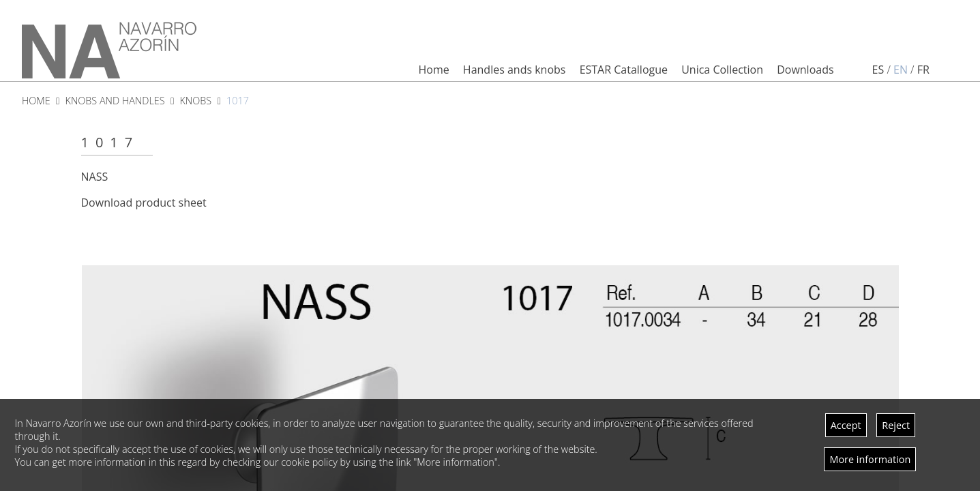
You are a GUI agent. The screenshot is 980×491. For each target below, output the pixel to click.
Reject (896, 425)
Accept (846, 425)
